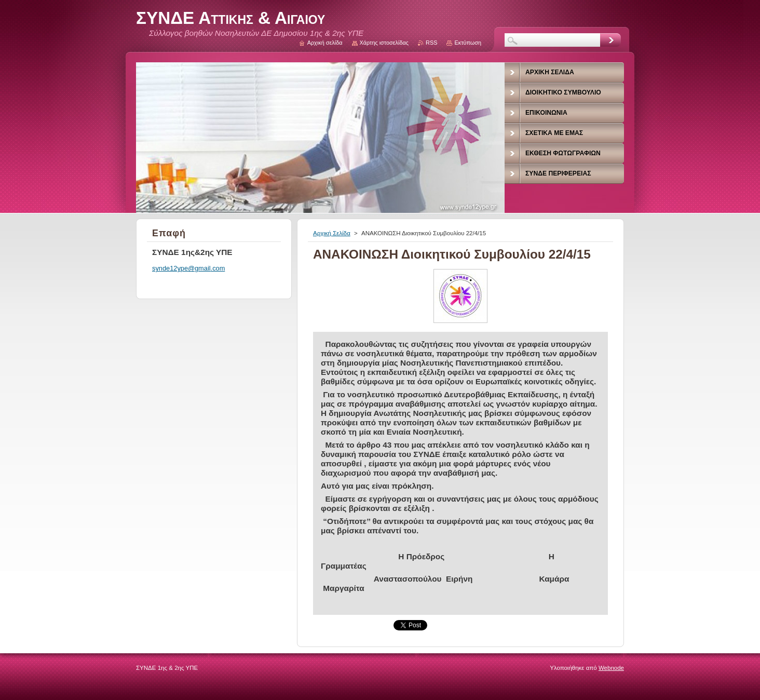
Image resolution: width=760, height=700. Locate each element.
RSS (431, 43)
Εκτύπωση (468, 43)
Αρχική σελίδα (325, 43)
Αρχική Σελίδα (332, 233)
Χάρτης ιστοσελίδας (384, 43)
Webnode (611, 668)
